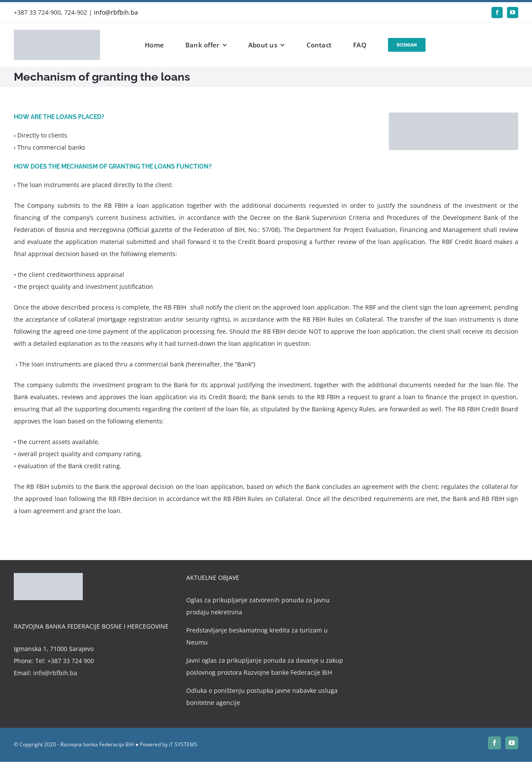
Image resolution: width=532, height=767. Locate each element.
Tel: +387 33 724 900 (65, 661)
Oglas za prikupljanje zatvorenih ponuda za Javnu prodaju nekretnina (258, 606)
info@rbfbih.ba (116, 12)
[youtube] (513, 13)
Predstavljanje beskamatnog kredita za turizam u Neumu (257, 636)
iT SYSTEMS (183, 744)
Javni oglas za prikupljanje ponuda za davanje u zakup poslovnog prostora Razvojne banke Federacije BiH (265, 666)
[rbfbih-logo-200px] (57, 33)
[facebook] (497, 13)
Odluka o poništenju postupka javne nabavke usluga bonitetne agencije (262, 697)
